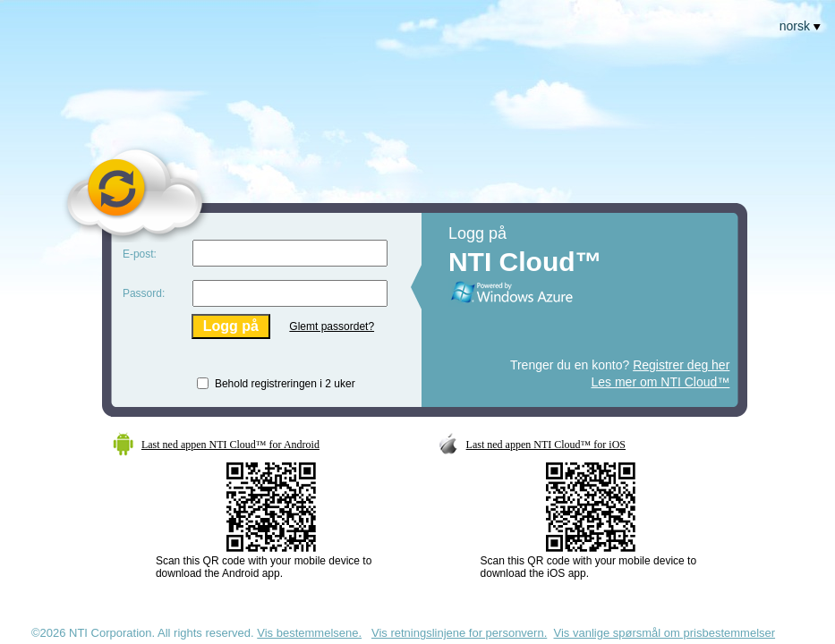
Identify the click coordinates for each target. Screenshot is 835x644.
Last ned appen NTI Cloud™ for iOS (546, 445)
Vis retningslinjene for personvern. (459, 633)
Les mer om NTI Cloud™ (661, 382)
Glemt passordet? (332, 326)
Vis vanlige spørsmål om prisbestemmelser (665, 633)
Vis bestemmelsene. (309, 633)
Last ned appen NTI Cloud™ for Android (230, 445)
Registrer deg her (681, 365)
